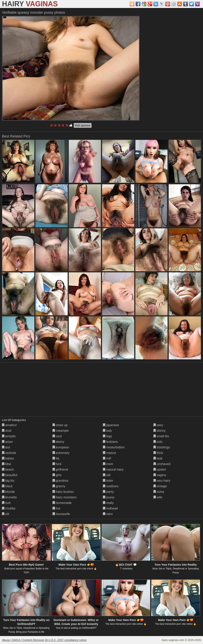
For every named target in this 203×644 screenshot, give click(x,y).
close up (60, 425)
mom (108, 464)
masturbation (114, 447)
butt (6, 503)
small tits (161, 436)
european (61, 447)
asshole (9, 453)
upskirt (160, 470)
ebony (58, 442)
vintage (160, 486)
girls (57, 475)
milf (107, 458)
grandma (60, 481)
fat (56, 458)
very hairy (162, 481)
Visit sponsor (83, 125)
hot (56, 508)
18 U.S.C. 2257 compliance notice (66, 640)
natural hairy (113, 470)
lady (107, 431)
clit (6, 514)
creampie (61, 431)
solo (158, 442)
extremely (61, 453)
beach (8, 470)
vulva (159, 492)
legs (107, 436)
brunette (9, 497)
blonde (8, 492)
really (108, 503)
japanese (111, 425)
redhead (110, 508)
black (7, 486)
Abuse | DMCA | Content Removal (23, 640)
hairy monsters (65, 497)
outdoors (111, 486)
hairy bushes (63, 492)
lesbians (110, 442)
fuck (57, 464)
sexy (158, 425)
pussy (109, 497)
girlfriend (60, 470)
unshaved (162, 464)
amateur (9, 425)
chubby (9, 508)
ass (6, 447)
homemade (62, 503)
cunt (57, 436)
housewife (61, 514)
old (107, 475)
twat (158, 458)
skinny (160, 431)
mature (109, 453)
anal (7, 431)
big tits (8, 481)
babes (8, 458)
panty (108, 492)
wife (158, 497)
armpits (9, 436)
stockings (162, 447)
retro (108, 514)
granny (59, 486)
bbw (7, 464)
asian (7, 442)
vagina (160, 475)
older (108, 481)
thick (158, 453)
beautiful (10, 475)
